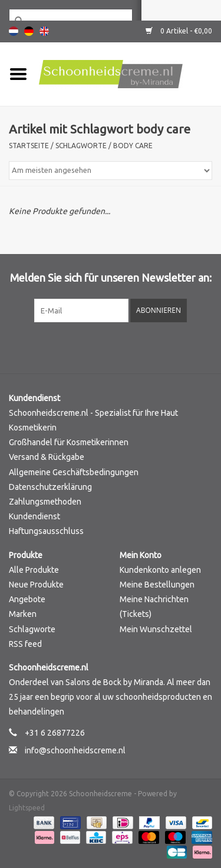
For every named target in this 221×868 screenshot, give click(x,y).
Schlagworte (81, 146)
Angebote (27, 599)
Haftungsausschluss (46, 531)
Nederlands (14, 31)
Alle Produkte (34, 570)
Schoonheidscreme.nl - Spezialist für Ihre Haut (93, 413)
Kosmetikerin (33, 428)
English (44, 31)
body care (133, 146)
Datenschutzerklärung (50, 487)
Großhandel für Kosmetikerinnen (69, 442)
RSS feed (25, 644)
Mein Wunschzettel (156, 629)
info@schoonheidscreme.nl (75, 750)
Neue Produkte (36, 585)
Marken (23, 614)
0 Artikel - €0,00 (179, 31)
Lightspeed (27, 808)
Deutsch (29, 31)
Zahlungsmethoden (45, 502)
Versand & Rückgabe (47, 457)
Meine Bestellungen (157, 585)
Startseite (29, 146)
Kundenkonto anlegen (160, 570)
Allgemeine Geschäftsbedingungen (74, 472)
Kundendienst (34, 516)
